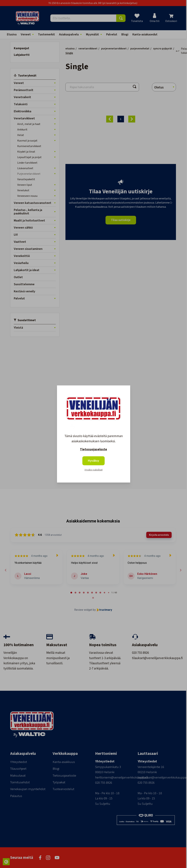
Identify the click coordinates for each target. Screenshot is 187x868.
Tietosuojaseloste (93, 449)
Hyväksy (93, 461)
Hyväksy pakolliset (94, 470)
